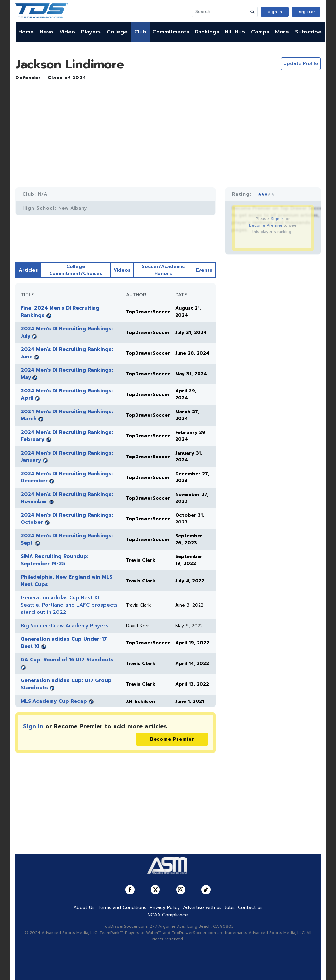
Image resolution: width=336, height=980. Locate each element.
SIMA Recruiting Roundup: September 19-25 (54, 560)
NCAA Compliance (168, 915)
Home (26, 32)
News (47, 32)
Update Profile (301, 64)
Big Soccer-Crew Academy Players (64, 626)
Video (67, 32)
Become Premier (266, 225)
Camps (260, 32)
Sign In (275, 12)
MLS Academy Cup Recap (54, 701)
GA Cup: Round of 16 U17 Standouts (67, 660)
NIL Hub (235, 32)
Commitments (171, 32)
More (282, 32)
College (117, 32)
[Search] (220, 12)
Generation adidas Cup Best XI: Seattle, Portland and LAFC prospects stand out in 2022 (69, 605)
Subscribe (308, 32)
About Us (84, 908)
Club (140, 32)
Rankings (207, 32)
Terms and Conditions (122, 908)
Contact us (250, 908)
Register (306, 12)
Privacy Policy (165, 908)
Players (91, 32)
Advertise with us (202, 908)
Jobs (230, 908)
